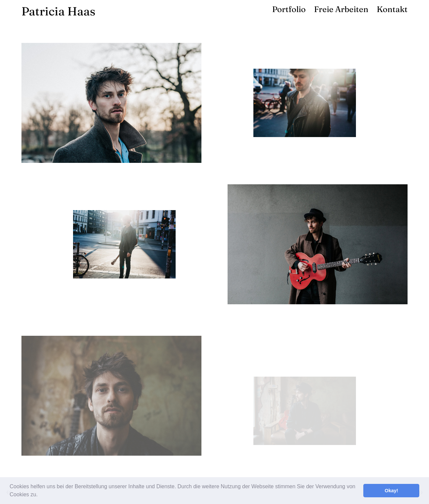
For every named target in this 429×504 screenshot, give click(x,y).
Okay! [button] (391, 491)
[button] (40, 495)
